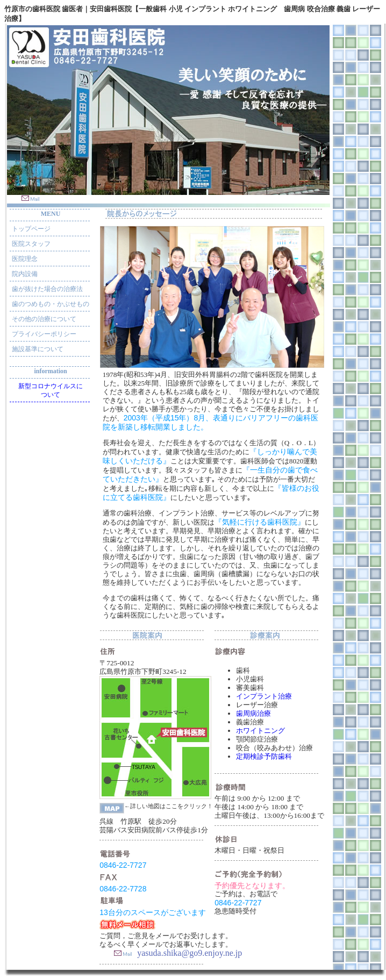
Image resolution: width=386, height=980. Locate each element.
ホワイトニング (260, 731)
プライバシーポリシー (44, 334)
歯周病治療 (253, 713)
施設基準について (38, 349)
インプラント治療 (264, 696)
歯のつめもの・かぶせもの (51, 304)
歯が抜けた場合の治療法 (47, 289)
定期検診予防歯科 (264, 756)
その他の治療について (44, 319)
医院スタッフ (31, 244)
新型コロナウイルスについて (51, 390)
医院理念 (25, 259)
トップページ (31, 229)
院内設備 (25, 274)
